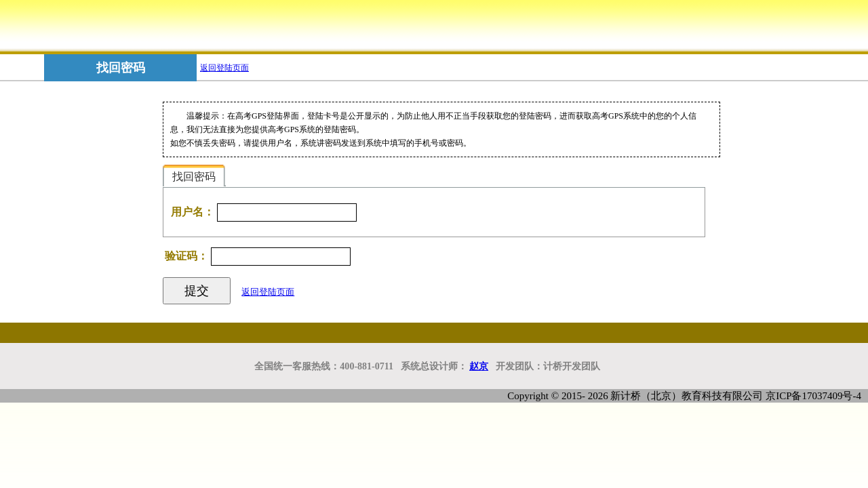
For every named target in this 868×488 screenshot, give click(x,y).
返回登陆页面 (224, 68)
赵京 (479, 366)
